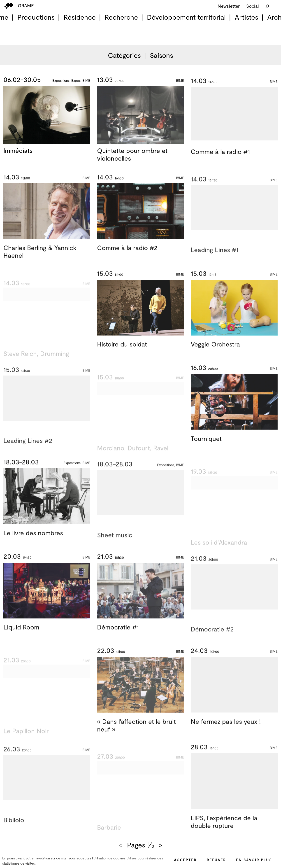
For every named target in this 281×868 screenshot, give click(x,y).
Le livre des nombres (33, 537)
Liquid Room (21, 632)
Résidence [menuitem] (80, 17)
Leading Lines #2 (28, 450)
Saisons (161, 55)
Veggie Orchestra (215, 349)
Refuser (216, 860)
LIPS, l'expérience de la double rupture (224, 826)
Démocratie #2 (212, 639)
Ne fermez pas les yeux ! (226, 726)
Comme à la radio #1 (220, 156)
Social (253, 6)
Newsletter (229, 6)
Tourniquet (206, 443)
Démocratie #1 (118, 632)
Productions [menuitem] (36, 17)
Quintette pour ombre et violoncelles (132, 156)
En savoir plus (254, 860)
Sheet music (115, 545)
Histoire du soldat (122, 349)
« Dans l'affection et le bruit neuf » (136, 730)
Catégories (124, 55)
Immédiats (18, 151)
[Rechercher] (267, 6)
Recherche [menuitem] (121, 17)
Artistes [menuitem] (246, 17)
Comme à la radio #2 (127, 252)
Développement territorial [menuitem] (186, 17)
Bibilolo (14, 830)
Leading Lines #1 (215, 260)
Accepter (185, 860)
